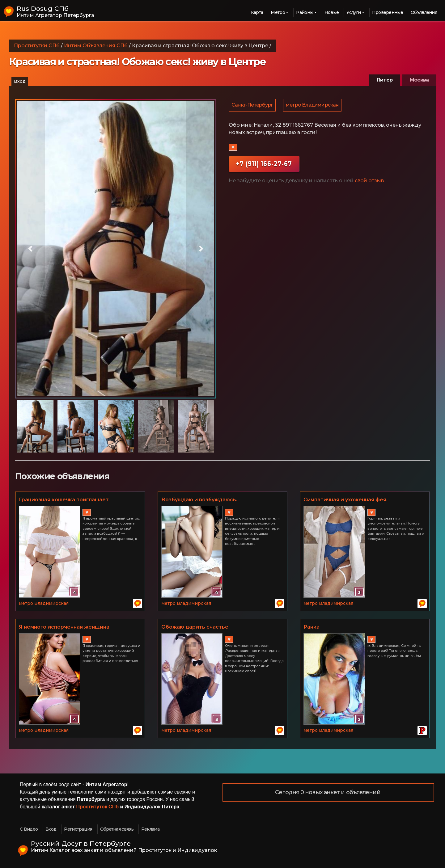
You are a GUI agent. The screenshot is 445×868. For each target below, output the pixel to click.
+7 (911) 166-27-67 (264, 164)
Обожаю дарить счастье (195, 627)
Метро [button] (278, 12)
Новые (332, 12)
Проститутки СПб (37, 46)
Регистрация (78, 829)
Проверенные (388, 12)
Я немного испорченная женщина (64, 627)
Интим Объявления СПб (96, 46)
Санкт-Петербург (252, 105)
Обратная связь (117, 829)
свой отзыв (369, 181)
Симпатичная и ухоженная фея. (345, 500)
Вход (20, 81)
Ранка (311, 627)
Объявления (424, 12)
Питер (385, 80)
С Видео (29, 829)
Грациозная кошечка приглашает (64, 500)
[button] (30, 249)
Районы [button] (305, 12)
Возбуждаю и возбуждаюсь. (199, 500)
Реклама (150, 829)
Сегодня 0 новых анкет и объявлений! (328, 793)
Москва (419, 80)
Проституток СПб (98, 807)
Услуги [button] (354, 12)
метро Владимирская (313, 105)
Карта (257, 12)
